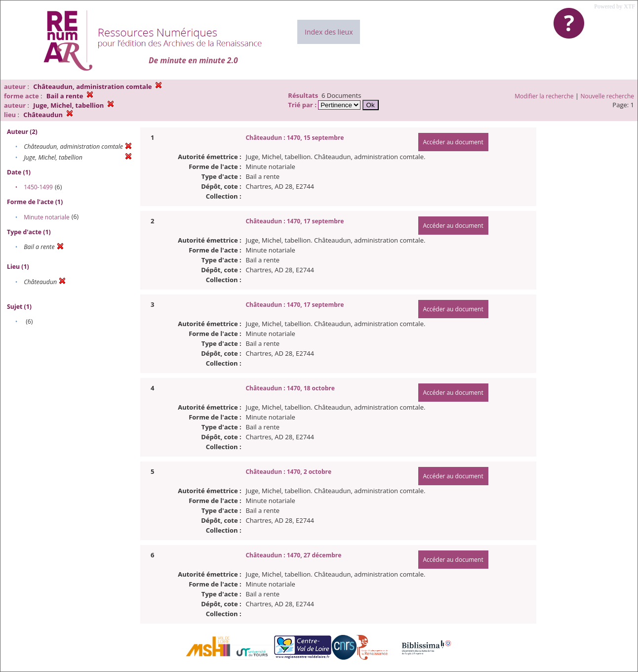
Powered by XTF (615, 6)
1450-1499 (38, 187)
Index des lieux (329, 32)
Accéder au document (453, 142)
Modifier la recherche (544, 96)
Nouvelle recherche (608, 96)
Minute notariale (47, 217)
